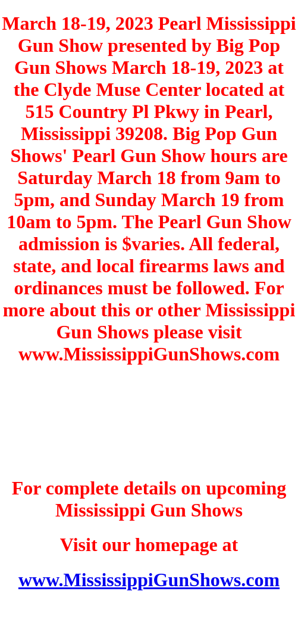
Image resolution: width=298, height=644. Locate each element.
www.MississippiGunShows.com (149, 580)
